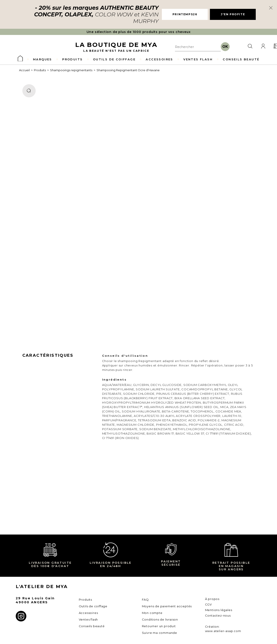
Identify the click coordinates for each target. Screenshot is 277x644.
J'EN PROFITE (233, 14)
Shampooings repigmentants (71, 70)
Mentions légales (219, 610)
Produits (40, 70)
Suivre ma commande (160, 633)
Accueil (24, 70)
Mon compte (152, 613)
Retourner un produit (159, 626)
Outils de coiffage (93, 606)
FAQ (145, 600)
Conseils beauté (92, 626)
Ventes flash (88, 619)
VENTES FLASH (198, 59)
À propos (212, 599)
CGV (208, 604)
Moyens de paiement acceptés (167, 606)
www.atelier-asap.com (223, 631)
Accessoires (88, 613)
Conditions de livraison (160, 619)
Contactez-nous (218, 615)
